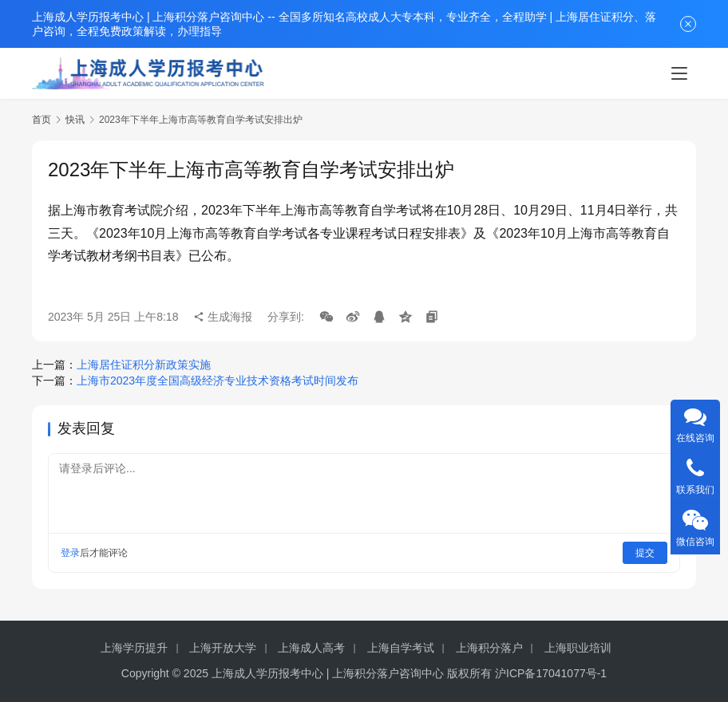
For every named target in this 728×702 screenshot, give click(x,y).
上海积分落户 (489, 648)
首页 (42, 120)
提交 (645, 553)
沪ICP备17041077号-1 (551, 673)
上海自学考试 (401, 648)
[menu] (679, 73)
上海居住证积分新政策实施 (144, 365)
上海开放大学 (223, 648)
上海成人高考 (311, 648)
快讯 (75, 120)
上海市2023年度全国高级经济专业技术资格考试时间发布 (218, 381)
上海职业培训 (578, 648)
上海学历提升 (134, 648)
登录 (70, 553)
